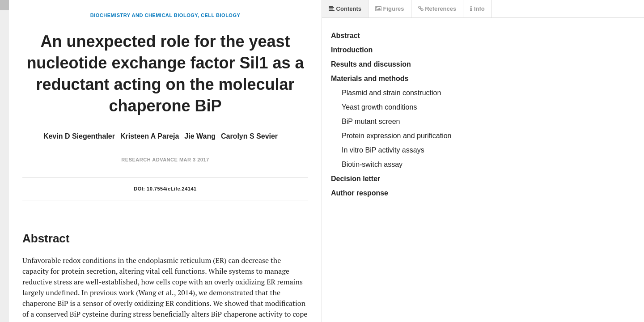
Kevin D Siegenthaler (79, 136)
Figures (390, 9)
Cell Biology (220, 15)
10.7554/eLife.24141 (172, 189)
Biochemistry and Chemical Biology (144, 15)
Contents (345, 9)
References (437, 9)
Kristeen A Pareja (150, 136)
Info (477, 9)
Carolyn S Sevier (249, 136)
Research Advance (149, 160)
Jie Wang (200, 136)
